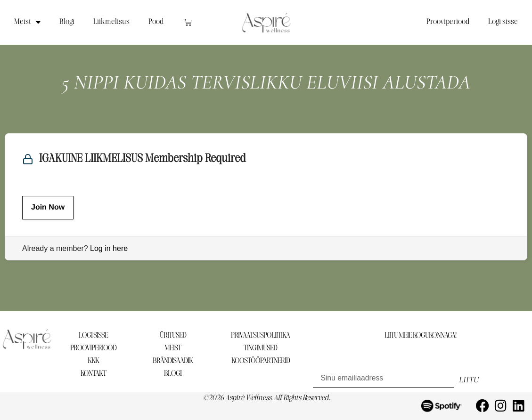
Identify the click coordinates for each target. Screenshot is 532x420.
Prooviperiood (448, 22)
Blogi (67, 22)
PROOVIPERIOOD (93, 348)
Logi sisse (503, 22)
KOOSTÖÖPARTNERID (261, 361)
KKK (93, 361)
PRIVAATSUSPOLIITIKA (260, 335)
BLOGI (173, 374)
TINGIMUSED (260, 348)
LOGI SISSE (93, 335)
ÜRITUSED (173, 335)
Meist (27, 22)
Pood (156, 22)
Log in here (109, 248)
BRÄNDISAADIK (173, 361)
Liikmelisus (111, 22)
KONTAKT (93, 374)
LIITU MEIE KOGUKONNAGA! (420, 335)
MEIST (173, 348)
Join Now (48, 207)
